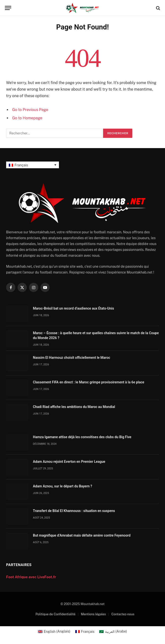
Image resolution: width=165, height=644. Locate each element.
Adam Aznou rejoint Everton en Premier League (69, 462)
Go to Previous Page (30, 110)
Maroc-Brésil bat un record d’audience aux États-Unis (73, 308)
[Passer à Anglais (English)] (54, 631)
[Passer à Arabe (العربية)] (113, 631)
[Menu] (8, 8)
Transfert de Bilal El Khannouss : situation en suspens (74, 511)
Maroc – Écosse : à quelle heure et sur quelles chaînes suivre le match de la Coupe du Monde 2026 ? (96, 335)
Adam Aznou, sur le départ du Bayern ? (63, 486)
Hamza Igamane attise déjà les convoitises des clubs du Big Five (82, 437)
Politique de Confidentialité (56, 614)
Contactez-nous (123, 614)
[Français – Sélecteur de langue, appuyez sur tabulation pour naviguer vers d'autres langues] (33, 165)
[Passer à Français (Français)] (85, 631)
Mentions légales (93, 614)
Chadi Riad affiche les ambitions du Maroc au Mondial (74, 407)
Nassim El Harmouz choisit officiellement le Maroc (72, 358)
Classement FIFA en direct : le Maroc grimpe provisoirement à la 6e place (89, 382)
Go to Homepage (27, 118)
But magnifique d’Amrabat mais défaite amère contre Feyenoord (82, 535)
